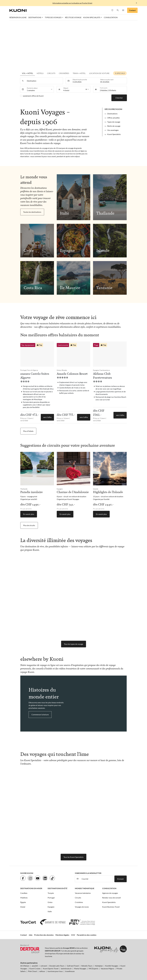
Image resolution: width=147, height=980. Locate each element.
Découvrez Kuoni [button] (113, 109)
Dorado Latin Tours (57, 966)
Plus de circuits (29, 525)
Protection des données (44, 935)
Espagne (51, 907)
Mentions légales (62, 935)
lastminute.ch (66, 968)
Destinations (112, 114)
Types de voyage (114, 122)
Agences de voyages (110, 893)
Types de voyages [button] (53, 17)
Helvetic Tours (87, 966)
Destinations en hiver (31, 888)
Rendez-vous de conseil (111, 898)
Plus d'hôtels (28, 431)
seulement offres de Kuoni (33, 96)
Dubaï (23, 907)
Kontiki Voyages (112, 966)
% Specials (120, 73)
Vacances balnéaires (83, 893)
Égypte (23, 902)
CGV (73, 935)
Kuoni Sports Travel (51, 968)
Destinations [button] (35, 17)
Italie (50, 911)
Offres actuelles (113, 118)
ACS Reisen (25, 966)
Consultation (111, 17)
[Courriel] (97, 879)
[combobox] (44, 81)
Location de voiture (99, 73)
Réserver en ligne (18, 17)
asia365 (35, 966)
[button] (118, 10)
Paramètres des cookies (87, 935)
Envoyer (121, 879)
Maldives (24, 898)
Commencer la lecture (40, 715)
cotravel (44, 966)
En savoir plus (29, 514)
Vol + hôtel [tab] (28, 73)
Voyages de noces (82, 907)
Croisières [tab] (64, 73)
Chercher (119, 98)
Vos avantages (113, 130)
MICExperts (93, 968)
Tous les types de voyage (74, 644)
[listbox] (40, 89)
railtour (42, 971)
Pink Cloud (32, 971)
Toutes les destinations (32, 212)
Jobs (31, 935)
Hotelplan (99, 966)
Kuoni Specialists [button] (92, 17)
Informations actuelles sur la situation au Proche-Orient (72, 3)
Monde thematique (85, 888)
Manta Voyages (80, 968)
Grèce (50, 902)
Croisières (79, 902)
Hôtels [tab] (40, 73)
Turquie (51, 893)
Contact (132, 10)
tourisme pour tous (55, 971)
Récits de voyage (73, 17)
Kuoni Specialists (114, 134)
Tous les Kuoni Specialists (73, 857)
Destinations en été (57, 888)
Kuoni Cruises (35, 968)
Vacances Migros (107, 968)
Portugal (51, 898)
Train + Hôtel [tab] (79, 73)
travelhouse (70, 971)
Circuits (51, 73)
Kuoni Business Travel (111, 907)
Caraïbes (24, 893)
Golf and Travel (73, 966)
